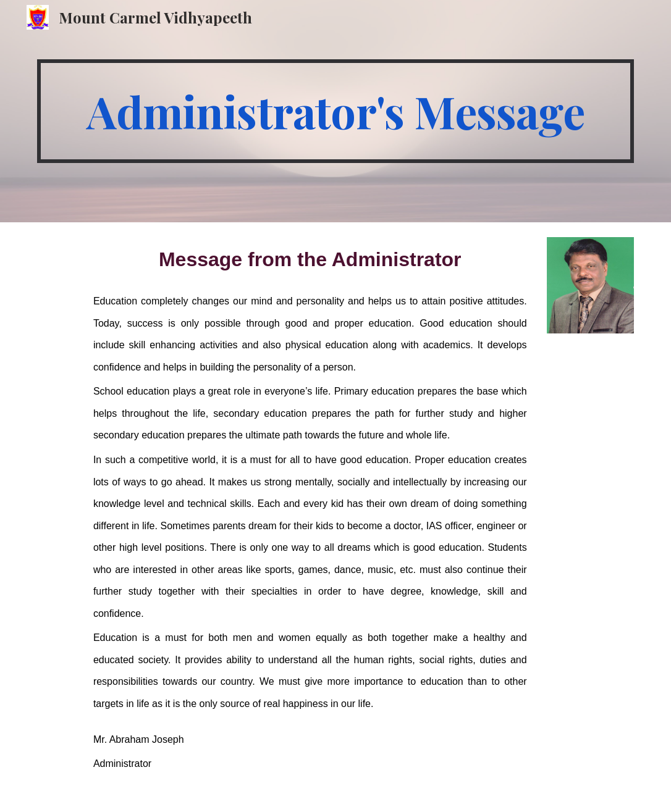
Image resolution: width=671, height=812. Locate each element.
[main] (335, 111)
